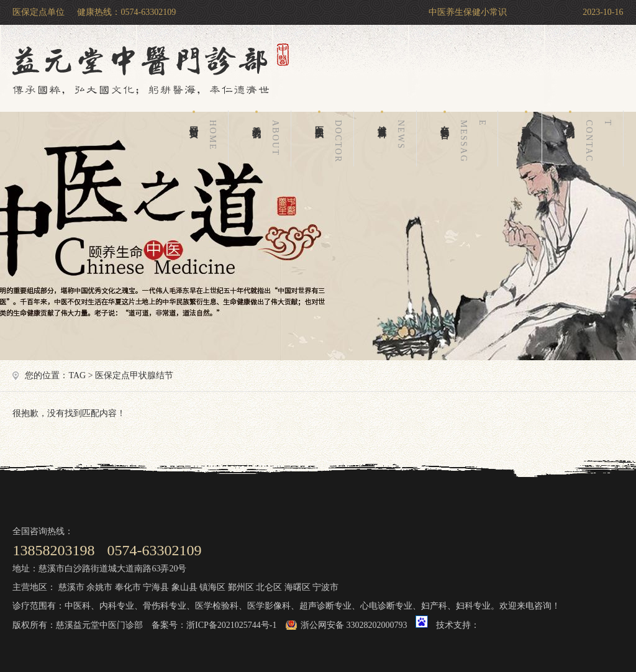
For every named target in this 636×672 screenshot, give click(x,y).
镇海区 (212, 587)
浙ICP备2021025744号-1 (231, 625)
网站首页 (206, 138)
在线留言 (466, 138)
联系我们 (591, 138)
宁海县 (156, 587)
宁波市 (325, 587)
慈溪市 (71, 587)
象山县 (184, 587)
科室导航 (526, 117)
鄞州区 (241, 587)
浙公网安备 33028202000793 (354, 625)
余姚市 (99, 587)
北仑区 (269, 587)
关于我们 (268, 138)
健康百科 (394, 138)
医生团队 (331, 138)
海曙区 (298, 587)
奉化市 (128, 587)
